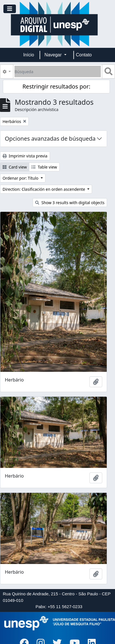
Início (29, 55)
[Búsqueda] (58, 71)
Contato (84, 55)
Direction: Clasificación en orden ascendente (44, 189)
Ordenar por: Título (21, 178)
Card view (15, 167)
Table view (44, 167)
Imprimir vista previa (25, 156)
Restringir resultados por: (56, 86)
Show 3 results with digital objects (70, 203)
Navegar (54, 55)
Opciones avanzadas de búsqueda (50, 139)
